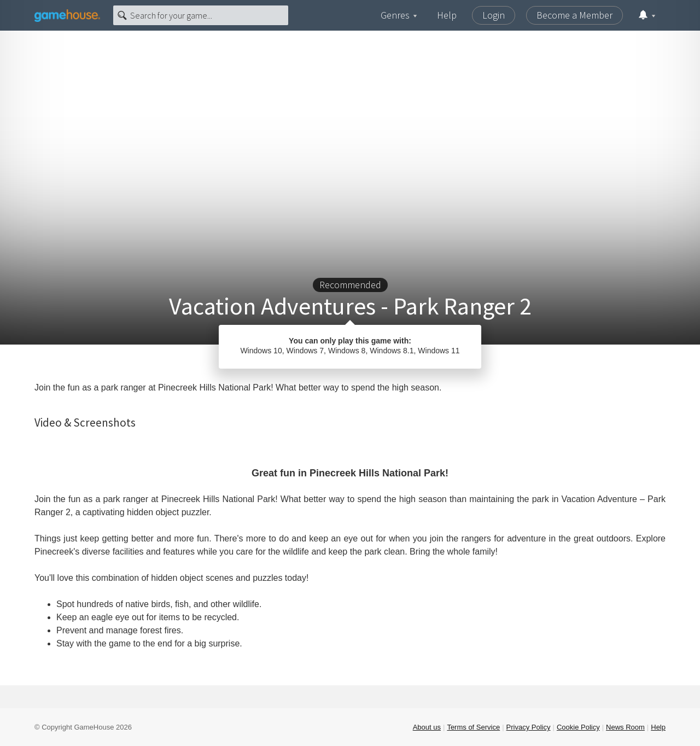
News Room (625, 727)
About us (427, 727)
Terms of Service (473, 727)
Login (494, 15)
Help (447, 15)
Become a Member (574, 15)
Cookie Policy (578, 727)
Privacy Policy (529, 727)
